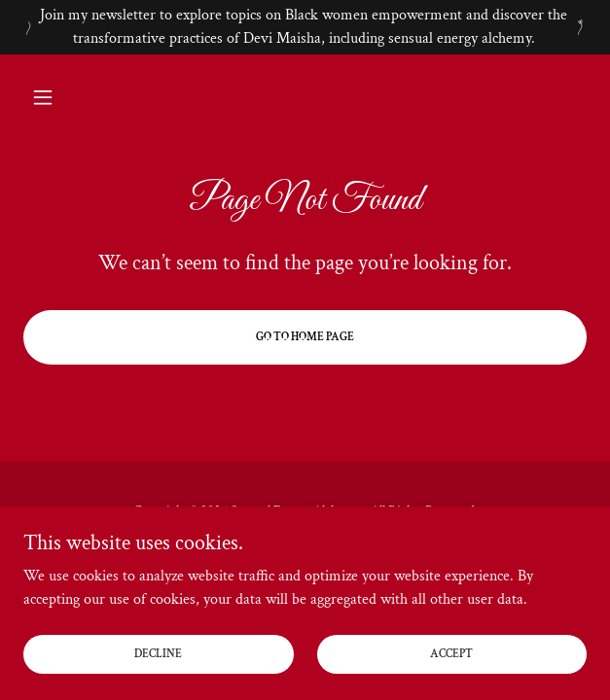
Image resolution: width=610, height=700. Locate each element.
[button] (66, 97)
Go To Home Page (305, 337)
